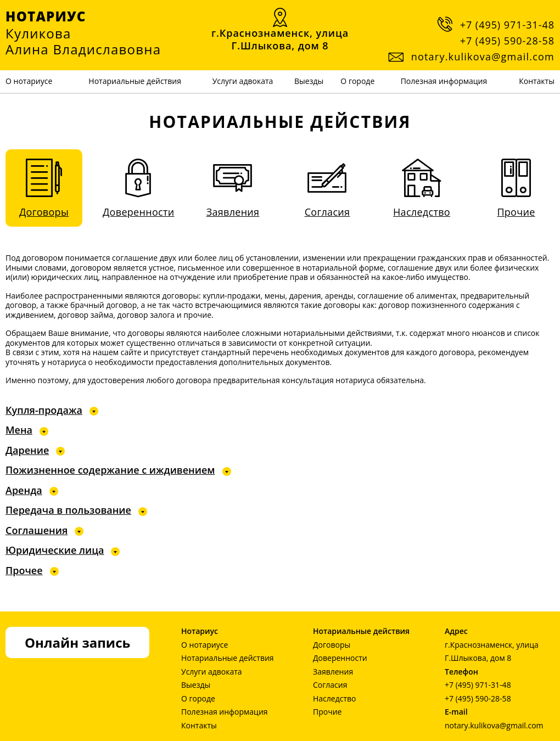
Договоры (332, 645)
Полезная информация (444, 81)
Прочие (327, 712)
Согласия (330, 685)
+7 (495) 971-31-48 (507, 25)
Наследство (335, 698)
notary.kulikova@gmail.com (494, 725)
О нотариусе (29, 81)
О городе (357, 81)
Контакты (537, 81)
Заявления (333, 672)
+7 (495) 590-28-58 (507, 41)
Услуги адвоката (243, 81)
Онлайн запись (77, 642)
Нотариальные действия (135, 81)
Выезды (309, 81)
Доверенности (340, 658)
